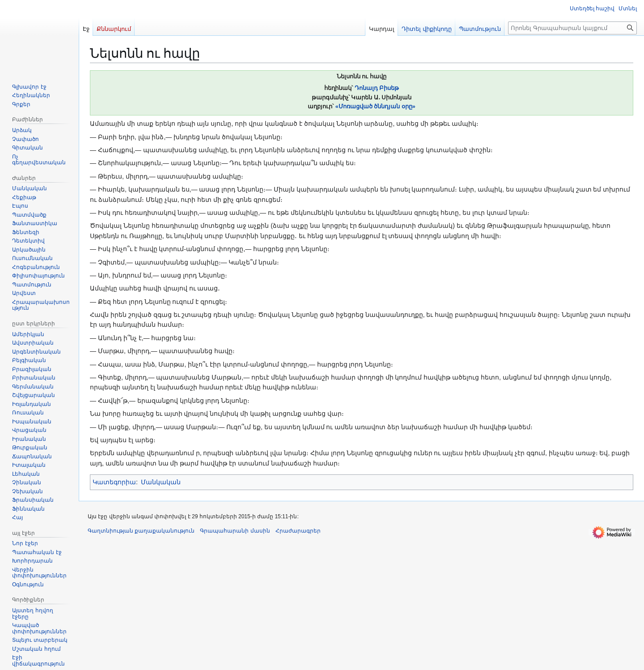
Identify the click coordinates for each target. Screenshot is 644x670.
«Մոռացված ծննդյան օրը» (375, 107)
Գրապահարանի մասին (235, 531)
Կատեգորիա (114, 482)
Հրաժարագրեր (298, 531)
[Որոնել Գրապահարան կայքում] (572, 28)
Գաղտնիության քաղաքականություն (141, 531)
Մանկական (161, 482)
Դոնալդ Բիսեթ (377, 88)
